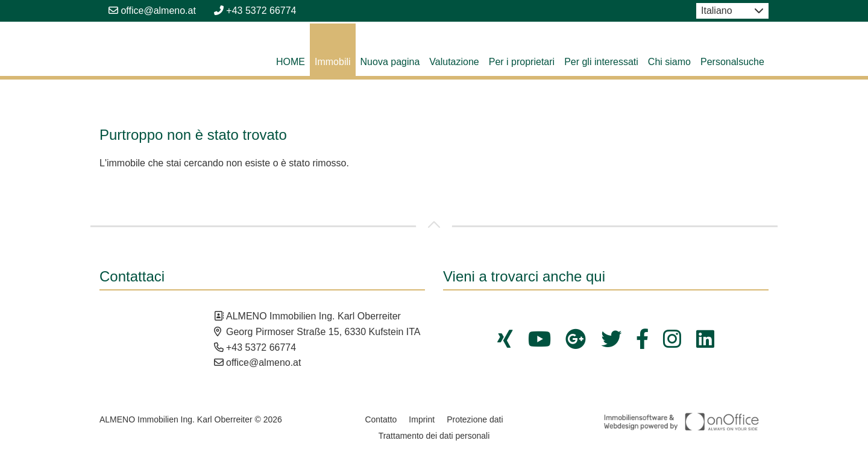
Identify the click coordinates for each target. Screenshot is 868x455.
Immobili (333, 62)
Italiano (717, 11)
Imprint (422, 419)
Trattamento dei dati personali (434, 436)
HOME (291, 62)
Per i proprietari (522, 62)
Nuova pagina (390, 62)
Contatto (381, 419)
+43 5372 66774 (255, 11)
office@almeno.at (152, 11)
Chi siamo (669, 62)
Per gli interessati (601, 62)
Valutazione (454, 62)
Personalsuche (732, 62)
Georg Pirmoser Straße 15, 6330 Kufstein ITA (323, 332)
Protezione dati (475, 419)
